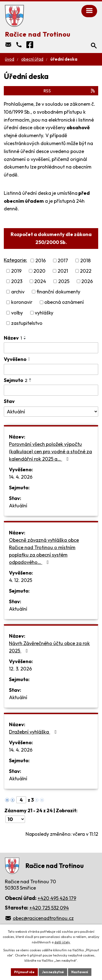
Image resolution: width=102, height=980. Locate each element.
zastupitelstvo (27, 323)
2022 (86, 271)
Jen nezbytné (53, 972)
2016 (41, 261)
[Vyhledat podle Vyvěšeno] (51, 369)
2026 (87, 281)
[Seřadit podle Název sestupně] (25, 339)
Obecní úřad (32, 59)
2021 (63, 271)
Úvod (10, 59)
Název (13, 338)
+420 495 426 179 (57, 898)
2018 (85, 261)
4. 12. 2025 (21, 580)
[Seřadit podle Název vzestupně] (25, 337)
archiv (18, 292)
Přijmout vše (24, 972)
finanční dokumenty (58, 292)
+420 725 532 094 (49, 908)
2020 (39, 271)
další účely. (62, 942)
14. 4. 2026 (21, 477)
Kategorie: (15, 260)
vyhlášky (44, 313)
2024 (40, 281)
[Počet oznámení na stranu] (15, 819)
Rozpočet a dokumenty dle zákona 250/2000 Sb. (51, 238)
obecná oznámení (64, 302)
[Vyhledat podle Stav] (51, 412)
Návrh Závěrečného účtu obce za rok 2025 (49, 647)
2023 (17, 281)
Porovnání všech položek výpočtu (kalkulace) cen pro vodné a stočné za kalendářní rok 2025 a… (50, 451)
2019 (16, 271)
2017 (63, 261)
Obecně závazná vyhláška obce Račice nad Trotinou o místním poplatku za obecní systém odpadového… (44, 551)
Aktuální (18, 506)
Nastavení (80, 972)
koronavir (22, 302)
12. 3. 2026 (20, 669)
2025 (64, 281)
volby (17, 313)
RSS (69, 91)
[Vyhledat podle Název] (51, 348)
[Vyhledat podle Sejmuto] (51, 390)
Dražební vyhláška (34, 732)
